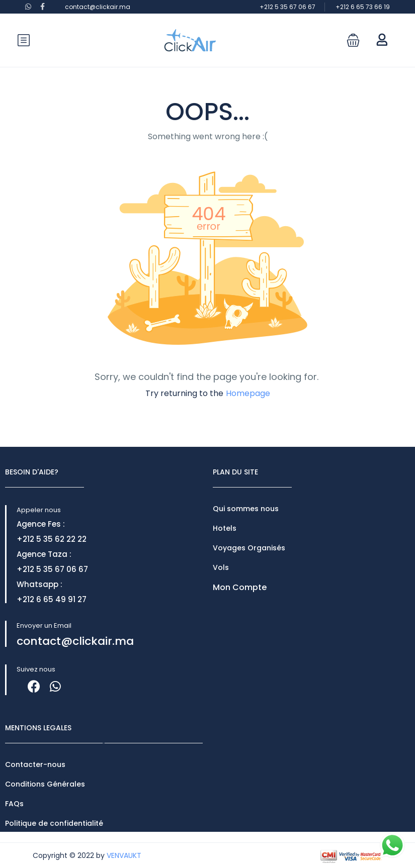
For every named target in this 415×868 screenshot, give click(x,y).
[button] (353, 40)
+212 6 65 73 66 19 (363, 7)
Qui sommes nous (246, 509)
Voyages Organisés (249, 548)
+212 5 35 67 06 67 (287, 7)
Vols (221, 567)
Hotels (225, 528)
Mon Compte (240, 587)
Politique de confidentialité (54, 823)
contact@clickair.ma (98, 7)
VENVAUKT (124, 855)
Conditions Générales (45, 784)
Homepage (248, 393)
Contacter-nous (35, 764)
